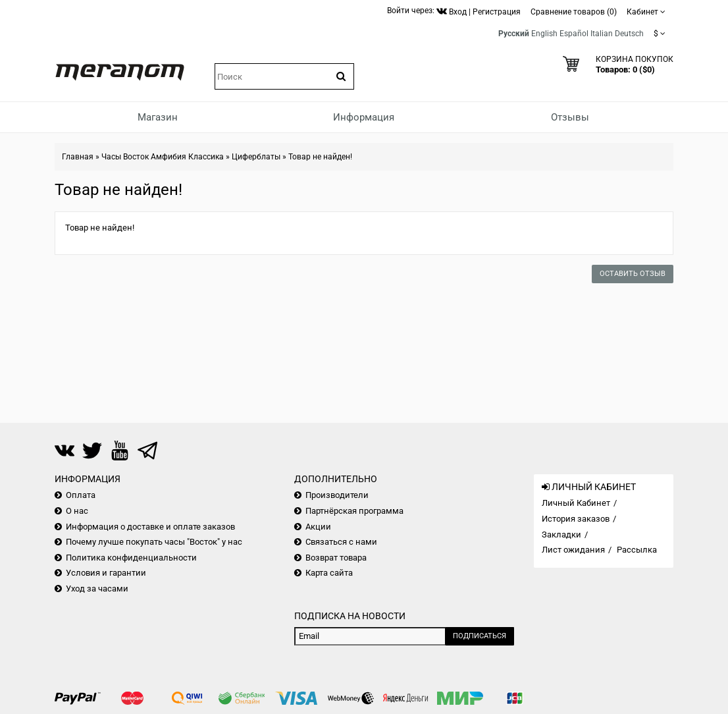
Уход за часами (97, 589)
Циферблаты (256, 157)
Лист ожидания (573, 550)
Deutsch (629, 34)
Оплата (81, 495)
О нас (77, 511)
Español (574, 34)
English (544, 34)
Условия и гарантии (106, 573)
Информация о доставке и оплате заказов (150, 527)
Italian (602, 34)
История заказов (576, 519)
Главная (78, 157)
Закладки (561, 535)
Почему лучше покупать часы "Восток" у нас (154, 542)
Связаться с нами (341, 542)
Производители (337, 495)
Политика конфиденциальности (131, 558)
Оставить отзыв (633, 274)
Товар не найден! (320, 157)
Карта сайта (329, 573)
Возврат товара (336, 558)
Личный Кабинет (576, 503)
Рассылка (637, 550)
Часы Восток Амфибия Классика (163, 157)
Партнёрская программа (354, 511)
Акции (318, 527)
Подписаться (480, 636)
